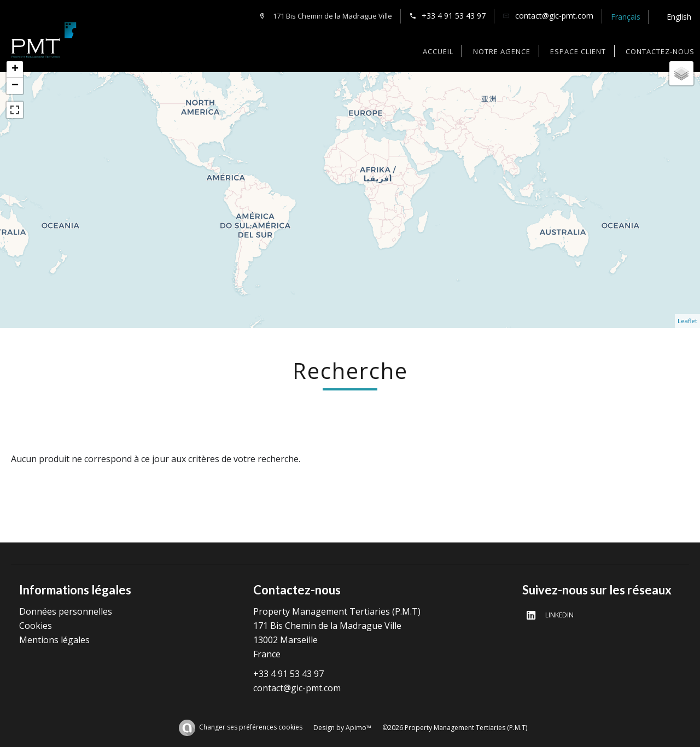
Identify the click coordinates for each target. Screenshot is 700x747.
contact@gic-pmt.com (554, 16)
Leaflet (687, 321)
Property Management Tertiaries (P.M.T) (337, 611)
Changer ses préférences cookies (251, 727)
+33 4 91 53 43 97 (454, 16)
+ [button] (15, 69)
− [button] (15, 86)
